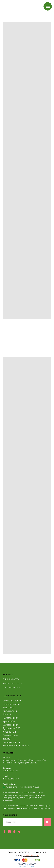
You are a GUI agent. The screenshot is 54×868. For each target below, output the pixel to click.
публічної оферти (31, 856)
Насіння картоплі (12, 742)
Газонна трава (10, 735)
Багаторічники (10, 718)
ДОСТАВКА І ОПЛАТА (12, 687)
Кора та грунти (11, 732)
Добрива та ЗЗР (12, 728)
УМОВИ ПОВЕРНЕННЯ (12, 683)
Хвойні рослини (11, 711)
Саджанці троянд (12, 701)
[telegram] (19, 832)
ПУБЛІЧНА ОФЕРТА (11, 679)
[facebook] (5, 832)
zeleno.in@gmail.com (11, 779)
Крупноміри (9, 721)
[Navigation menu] (48, 6)
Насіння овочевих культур (17, 746)
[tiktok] (14, 832)
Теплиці (7, 739)
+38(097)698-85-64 (10, 771)
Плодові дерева (11, 704)
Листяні (7, 714)
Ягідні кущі (8, 708)
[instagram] (9, 832)
